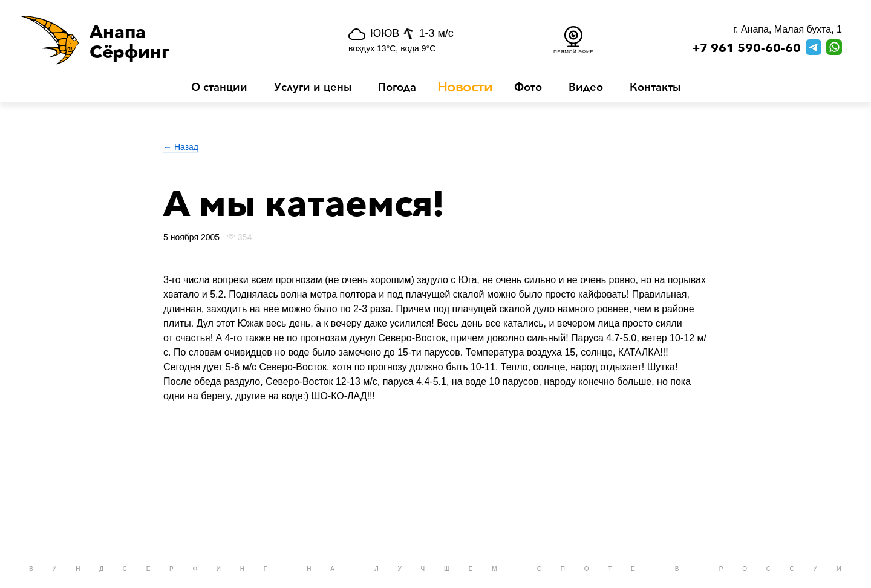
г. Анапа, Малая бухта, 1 (788, 29)
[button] (160, 40)
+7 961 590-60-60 (746, 48)
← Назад (181, 147)
